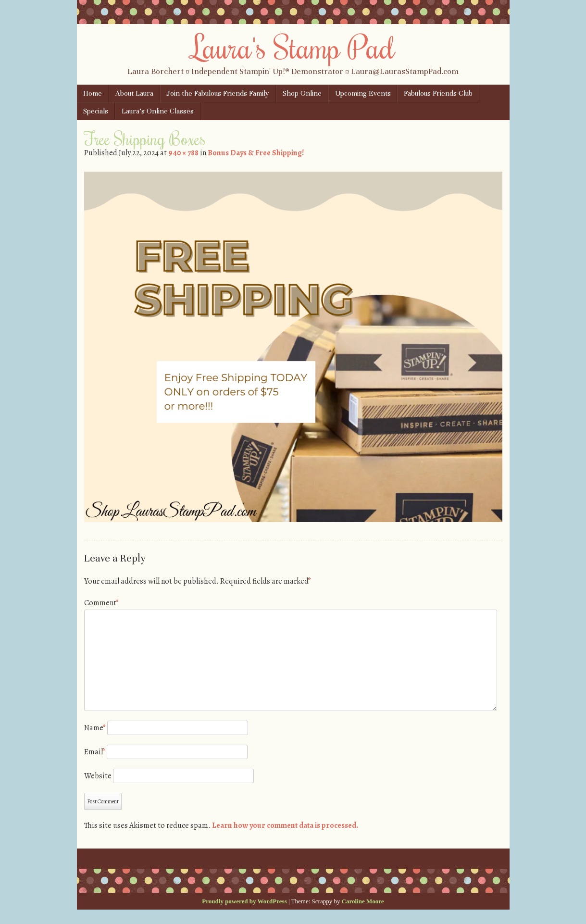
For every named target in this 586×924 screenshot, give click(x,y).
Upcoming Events (363, 93)
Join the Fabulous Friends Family (218, 93)
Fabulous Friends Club (438, 93)
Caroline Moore (363, 901)
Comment (101, 603)
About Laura (134, 93)
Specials (96, 111)
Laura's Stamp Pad (293, 47)
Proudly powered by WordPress (244, 901)
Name (95, 728)
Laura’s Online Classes (158, 111)
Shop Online (302, 93)
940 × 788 (183, 153)
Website (98, 776)
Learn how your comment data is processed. (285, 825)
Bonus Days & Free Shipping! (256, 153)
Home (93, 93)
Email (95, 752)
